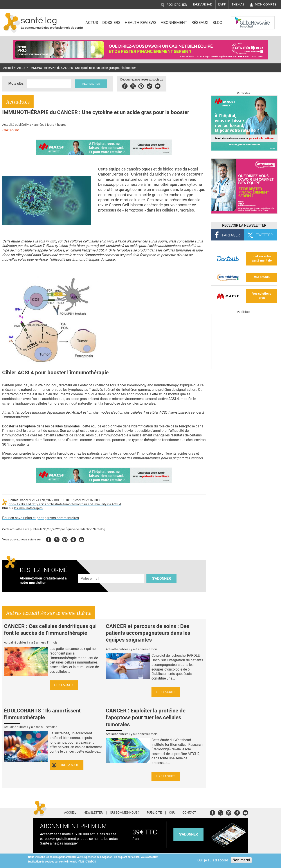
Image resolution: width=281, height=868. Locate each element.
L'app (222, 4)
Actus (92, 23)
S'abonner (161, 578)
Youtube (82, 539)
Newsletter (93, 813)
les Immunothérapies (28, 508)
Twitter (133, 85)
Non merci (241, 860)
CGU (172, 813)
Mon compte (266, 4)
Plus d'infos (87, 861)
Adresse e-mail (90, 571)
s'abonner (188, 834)
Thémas (238, 4)
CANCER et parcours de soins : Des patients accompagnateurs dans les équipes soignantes (148, 633)
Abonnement (174, 23)
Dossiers (111, 23)
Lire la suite (64, 685)
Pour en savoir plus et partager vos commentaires (41, 518)
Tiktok (149, 85)
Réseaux (200, 23)
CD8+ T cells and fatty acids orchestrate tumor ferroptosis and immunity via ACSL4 (65, 504)
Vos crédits (262, 277)
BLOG (217, 23)
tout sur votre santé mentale (262, 258)
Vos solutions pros (262, 296)
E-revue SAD (203, 4)
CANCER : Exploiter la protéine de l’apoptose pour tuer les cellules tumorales (146, 717)
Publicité (154, 813)
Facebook (125, 85)
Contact (189, 813)
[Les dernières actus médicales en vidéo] (244, 368)
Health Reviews (141, 23)
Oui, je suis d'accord (213, 860)
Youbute (158, 85)
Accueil (8, 68)
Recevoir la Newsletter (244, 225)
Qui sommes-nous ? (125, 813)
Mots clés (16, 83)
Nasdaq (240, 20)
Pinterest (141, 85)
